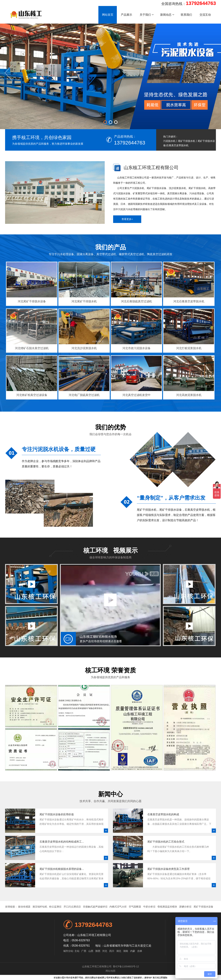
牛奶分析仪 (149, 907)
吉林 (140, 951)
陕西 (98, 951)
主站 (77, 951)
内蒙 (133, 951)
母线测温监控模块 (167, 907)
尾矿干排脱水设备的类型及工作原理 (168, 869)
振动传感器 (24, 907)
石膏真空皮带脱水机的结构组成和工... (62, 842)
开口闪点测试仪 (72, 907)
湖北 (119, 951)
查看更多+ (127, 219)
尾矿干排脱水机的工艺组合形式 (166, 842)
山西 (91, 951)
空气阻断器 (135, 907)
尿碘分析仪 (185, 907)
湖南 (126, 951)
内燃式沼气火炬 (118, 907)
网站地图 (110, 971)
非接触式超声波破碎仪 (95, 907)
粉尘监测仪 (55, 907)
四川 (112, 951)
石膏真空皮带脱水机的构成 (163, 814)
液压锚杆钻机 (40, 907)
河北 (105, 951)
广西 (84, 951)
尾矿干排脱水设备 (203, 907)
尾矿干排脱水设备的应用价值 (57, 814)
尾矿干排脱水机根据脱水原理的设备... (62, 869)
